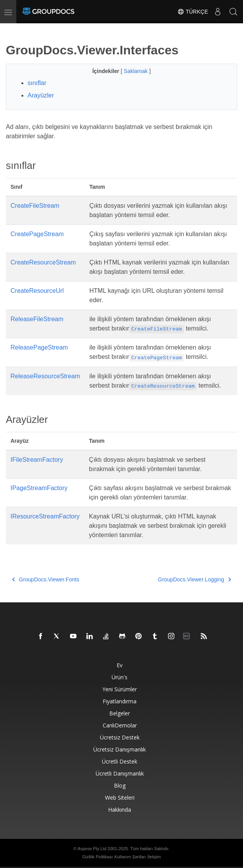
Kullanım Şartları (130, 857)
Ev (120, 665)
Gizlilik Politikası (97, 857)
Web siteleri (120, 798)
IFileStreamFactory (37, 460)
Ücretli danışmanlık (120, 773)
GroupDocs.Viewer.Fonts (46, 579)
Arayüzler (41, 95)
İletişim (154, 857)
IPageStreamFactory (39, 488)
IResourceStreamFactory (45, 516)
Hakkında (120, 810)
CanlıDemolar (120, 725)
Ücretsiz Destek (120, 737)
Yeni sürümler (120, 689)
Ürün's (120, 677)
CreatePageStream (37, 234)
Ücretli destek (120, 761)
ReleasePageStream (39, 347)
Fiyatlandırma (120, 701)
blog (120, 785)
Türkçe (193, 12)
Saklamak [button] (136, 71)
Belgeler (120, 713)
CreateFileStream (35, 206)
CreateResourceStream (43, 262)
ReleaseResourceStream (45, 376)
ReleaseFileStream (37, 319)
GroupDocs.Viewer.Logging (194, 579)
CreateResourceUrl (37, 291)
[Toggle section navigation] (12, 30)
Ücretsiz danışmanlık (120, 749)
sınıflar (37, 83)
